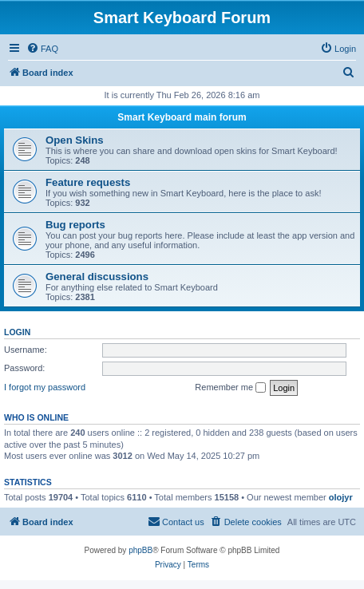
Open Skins (75, 140)
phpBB (140, 550)
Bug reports (75, 225)
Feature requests (88, 182)
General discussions (97, 277)
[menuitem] (42, 49)
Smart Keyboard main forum (182, 117)
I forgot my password (45, 387)
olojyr (341, 497)
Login (17, 332)
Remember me (230, 388)
